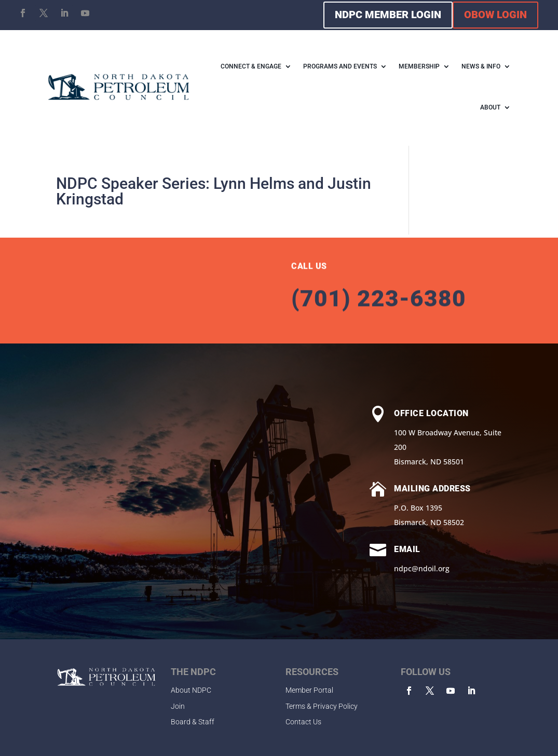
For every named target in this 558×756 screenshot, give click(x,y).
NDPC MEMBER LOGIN (388, 15)
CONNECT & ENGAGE (251, 66)
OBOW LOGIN (495, 15)
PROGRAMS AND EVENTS (340, 66)
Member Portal (309, 690)
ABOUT (490, 107)
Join (178, 706)
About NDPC (191, 690)
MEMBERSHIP (419, 66)
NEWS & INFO (481, 66)
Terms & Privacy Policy (322, 706)
